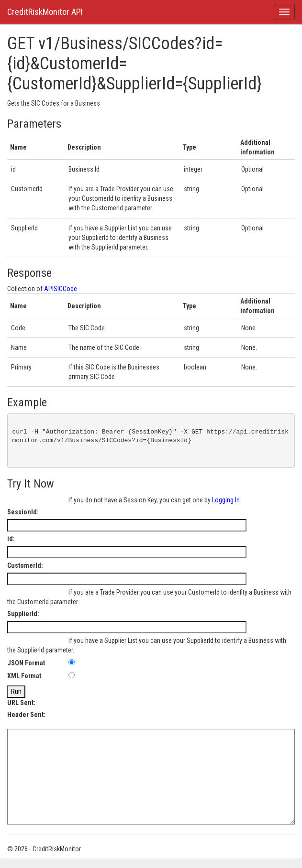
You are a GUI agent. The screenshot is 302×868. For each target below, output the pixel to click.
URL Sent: (21, 703)
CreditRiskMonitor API (45, 12)
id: (11, 539)
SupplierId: (23, 614)
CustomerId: (25, 565)
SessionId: (23, 512)
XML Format (24, 676)
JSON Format (26, 663)
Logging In (226, 500)
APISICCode (61, 289)
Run (16, 692)
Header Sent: (26, 715)
